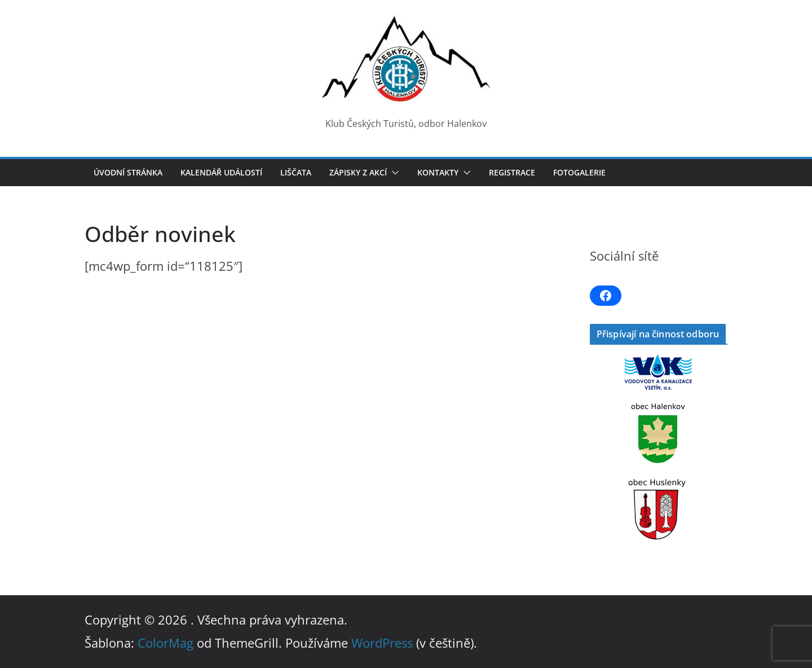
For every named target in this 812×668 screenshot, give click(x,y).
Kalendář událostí (221, 172)
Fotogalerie (579, 172)
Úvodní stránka (128, 172)
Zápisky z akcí (358, 172)
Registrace (512, 172)
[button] (393, 173)
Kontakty (438, 172)
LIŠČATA (296, 172)
